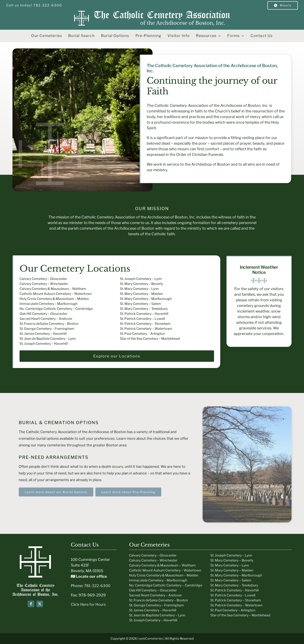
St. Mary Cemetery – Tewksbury (144, 309)
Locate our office (89, 576)
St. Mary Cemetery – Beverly (141, 284)
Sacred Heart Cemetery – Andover (46, 319)
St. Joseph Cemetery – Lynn (141, 279)
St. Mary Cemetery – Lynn (139, 289)
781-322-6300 (97, 586)
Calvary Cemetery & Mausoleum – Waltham (53, 289)
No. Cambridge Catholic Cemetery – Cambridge (56, 309)
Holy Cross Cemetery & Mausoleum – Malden (54, 299)
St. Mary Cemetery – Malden (141, 294)
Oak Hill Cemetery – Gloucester (43, 314)
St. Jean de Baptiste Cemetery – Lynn (48, 339)
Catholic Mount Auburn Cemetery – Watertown (56, 294)
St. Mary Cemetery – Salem (140, 304)
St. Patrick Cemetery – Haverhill (144, 314)
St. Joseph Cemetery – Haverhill (44, 344)
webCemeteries (151, 639)
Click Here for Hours (88, 604)
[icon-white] (35, 548)
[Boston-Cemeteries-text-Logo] (35, 586)
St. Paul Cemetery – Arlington (142, 334)
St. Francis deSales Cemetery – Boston (49, 324)
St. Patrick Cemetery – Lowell (142, 319)
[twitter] (40, 604)
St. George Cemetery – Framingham (47, 329)
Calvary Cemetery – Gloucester (43, 279)
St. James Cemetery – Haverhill (43, 334)
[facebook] (31, 604)
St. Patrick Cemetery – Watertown (146, 329)
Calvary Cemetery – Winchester (44, 284)
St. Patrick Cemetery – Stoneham (145, 324)
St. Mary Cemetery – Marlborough (146, 299)
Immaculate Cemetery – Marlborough (49, 304)
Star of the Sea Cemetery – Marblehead (150, 339)
